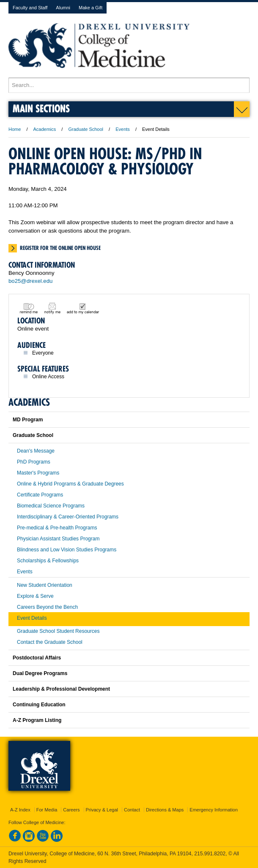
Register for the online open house (60, 248)
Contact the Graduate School (50, 642)
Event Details (32, 618)
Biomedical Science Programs (51, 506)
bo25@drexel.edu (30, 281)
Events (123, 129)
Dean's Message (36, 451)
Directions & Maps (165, 810)
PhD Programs (34, 462)
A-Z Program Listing (37, 720)
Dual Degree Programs (40, 673)
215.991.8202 (210, 854)
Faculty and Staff (30, 8)
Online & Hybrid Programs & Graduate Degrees (70, 484)
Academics (45, 129)
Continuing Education (39, 705)
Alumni (63, 8)
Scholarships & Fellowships (48, 561)
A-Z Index (20, 810)
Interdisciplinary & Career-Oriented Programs (68, 517)
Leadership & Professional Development (61, 689)
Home (15, 129)
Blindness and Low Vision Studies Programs (67, 550)
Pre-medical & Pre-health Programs (57, 528)
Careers (71, 810)
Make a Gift (91, 8)
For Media (47, 810)
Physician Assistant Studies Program (58, 539)
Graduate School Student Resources (58, 631)
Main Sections (41, 108)
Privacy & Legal (102, 810)
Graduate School (86, 129)
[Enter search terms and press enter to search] (129, 85)
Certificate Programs (40, 495)
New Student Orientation (45, 585)
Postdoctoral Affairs (37, 658)
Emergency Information (214, 810)
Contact (132, 810)
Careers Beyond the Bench (47, 607)
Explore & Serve (35, 596)
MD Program (28, 420)
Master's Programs (38, 473)
